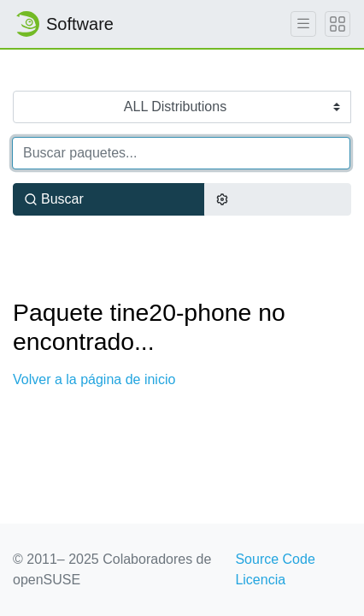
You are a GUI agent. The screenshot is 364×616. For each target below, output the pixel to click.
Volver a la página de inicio (94, 379)
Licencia (260, 580)
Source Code (275, 559)
